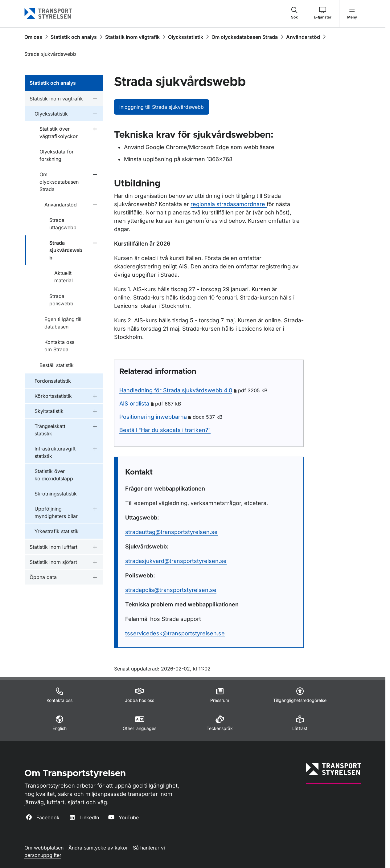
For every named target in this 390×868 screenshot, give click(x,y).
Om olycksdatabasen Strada (245, 37)
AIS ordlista (134, 403)
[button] (294, 14)
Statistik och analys (74, 37)
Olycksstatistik (186, 37)
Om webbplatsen (44, 848)
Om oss (33, 37)
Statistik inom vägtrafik (132, 37)
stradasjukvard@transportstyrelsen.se (176, 561)
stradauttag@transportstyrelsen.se (171, 532)
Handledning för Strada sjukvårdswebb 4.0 (176, 390)
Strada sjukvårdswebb (50, 54)
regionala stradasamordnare (229, 204)
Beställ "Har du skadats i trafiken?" (165, 430)
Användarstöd (303, 37)
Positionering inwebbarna (153, 417)
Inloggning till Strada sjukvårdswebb (162, 107)
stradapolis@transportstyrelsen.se (171, 590)
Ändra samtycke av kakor (98, 848)
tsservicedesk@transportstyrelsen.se (175, 633)
